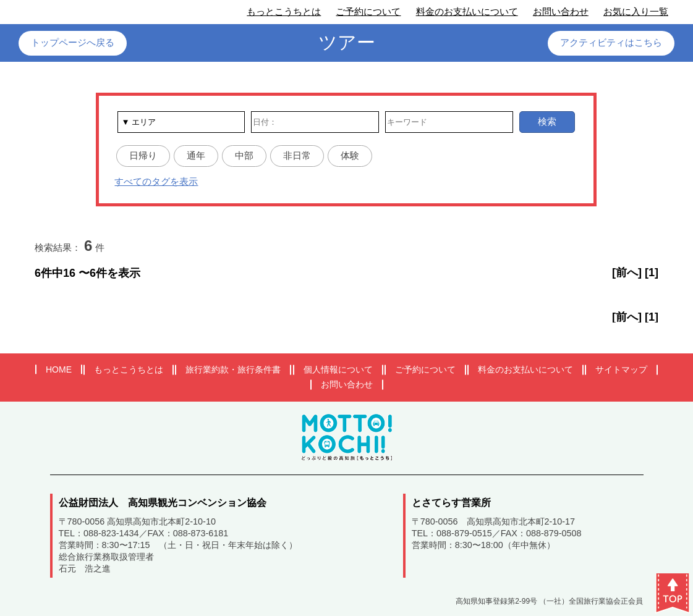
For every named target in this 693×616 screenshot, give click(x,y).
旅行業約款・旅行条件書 (233, 369)
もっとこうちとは (284, 11)
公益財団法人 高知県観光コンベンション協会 (163, 503)
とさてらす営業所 (451, 503)
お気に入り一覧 (636, 11)
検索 (547, 121)
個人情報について (338, 369)
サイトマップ (621, 369)
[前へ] (627, 272)
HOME (59, 369)
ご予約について (368, 11)
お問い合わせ (561, 11)
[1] (652, 272)
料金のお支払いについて (467, 11)
